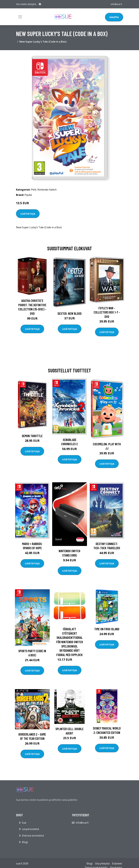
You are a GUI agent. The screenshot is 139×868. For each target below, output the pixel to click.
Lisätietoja (28, 214)
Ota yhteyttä (102, 863)
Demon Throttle (32, 436)
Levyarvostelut (31, 829)
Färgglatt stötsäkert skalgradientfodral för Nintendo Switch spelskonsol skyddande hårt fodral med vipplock (70, 642)
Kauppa (114, 17)
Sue (24, 823)
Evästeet (117, 863)
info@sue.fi (116, 4)
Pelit (34, 190)
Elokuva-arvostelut (33, 836)
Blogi (25, 842)
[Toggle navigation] (20, 17)
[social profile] (40, 4)
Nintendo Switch (47, 190)
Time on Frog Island (107, 629)
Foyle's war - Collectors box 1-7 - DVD (107, 312)
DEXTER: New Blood (70, 313)
